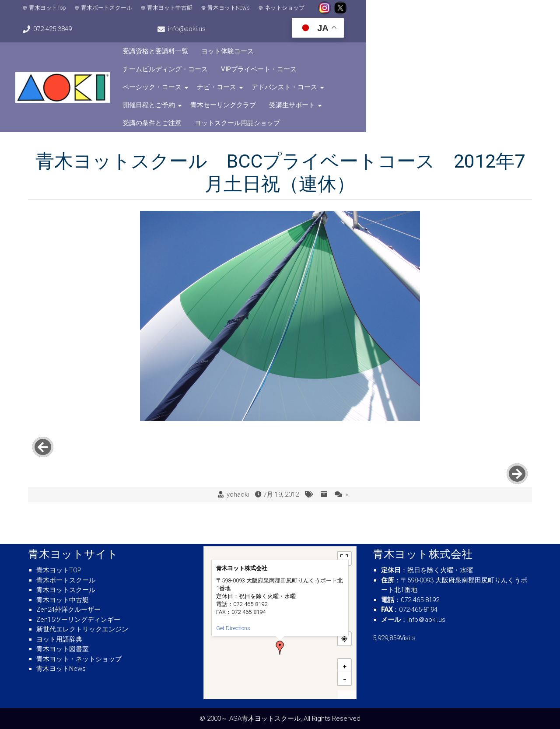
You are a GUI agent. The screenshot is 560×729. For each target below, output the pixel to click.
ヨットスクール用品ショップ (441, 71)
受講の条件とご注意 (355, 71)
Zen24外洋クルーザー (68, 610)
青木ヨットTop (57, 13)
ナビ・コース (280, 53)
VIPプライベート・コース (467, 35)
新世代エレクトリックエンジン (82, 629)
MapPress (347, 695)
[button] (280, 648)
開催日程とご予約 (422, 53)
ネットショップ (294, 13)
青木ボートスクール (116, 13)
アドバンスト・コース (348, 53)
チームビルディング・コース (373, 35)
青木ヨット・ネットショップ (79, 659)
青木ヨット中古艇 (179, 13)
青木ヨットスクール (66, 590)
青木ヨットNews (238, 13)
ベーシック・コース (215, 53)
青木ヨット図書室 (63, 649)
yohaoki (238, 417)
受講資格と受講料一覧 (219, 35)
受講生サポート (288, 71)
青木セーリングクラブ (219, 71)
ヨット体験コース (291, 35)
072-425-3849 (388, 13)
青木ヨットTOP (59, 570)
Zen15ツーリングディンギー (78, 620)
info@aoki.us (446, 13)
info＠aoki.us (426, 620)
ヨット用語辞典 (59, 639)
